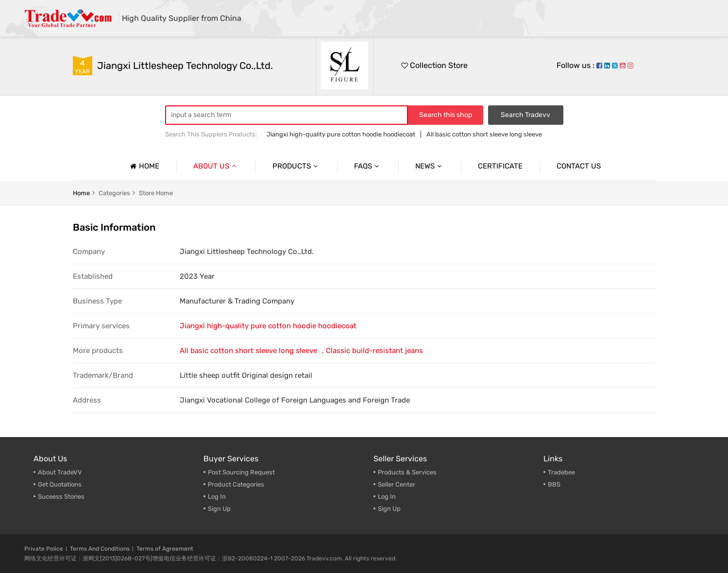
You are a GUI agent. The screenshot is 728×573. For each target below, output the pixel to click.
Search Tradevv (525, 115)
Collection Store (434, 65)
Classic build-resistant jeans (374, 351)
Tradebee (561, 472)
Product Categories (236, 484)
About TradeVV (60, 472)
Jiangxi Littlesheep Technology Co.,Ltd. (185, 66)
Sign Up (389, 509)
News (430, 166)
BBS (554, 484)
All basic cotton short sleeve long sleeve (484, 134)
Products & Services (407, 472)
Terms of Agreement (165, 549)
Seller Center (397, 484)
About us (216, 166)
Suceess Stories (61, 497)
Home (144, 166)
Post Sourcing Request (241, 472)
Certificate (500, 166)
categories (114, 193)
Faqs (368, 166)
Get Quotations (60, 484)
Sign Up (219, 509)
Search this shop (446, 115)
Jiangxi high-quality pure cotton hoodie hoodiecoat (341, 134)
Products (296, 166)
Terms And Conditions (100, 549)
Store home (156, 193)
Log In (217, 497)
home (81, 193)
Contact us (579, 166)
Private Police (44, 549)
